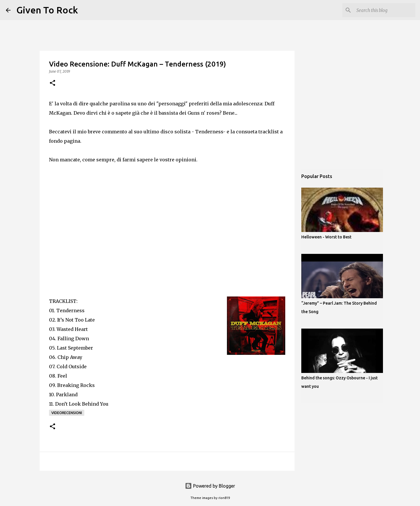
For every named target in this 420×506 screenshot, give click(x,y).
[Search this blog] (385, 10)
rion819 (224, 498)
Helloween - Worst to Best (326, 237)
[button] (52, 83)
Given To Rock (47, 10)
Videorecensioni (67, 413)
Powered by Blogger (210, 486)
